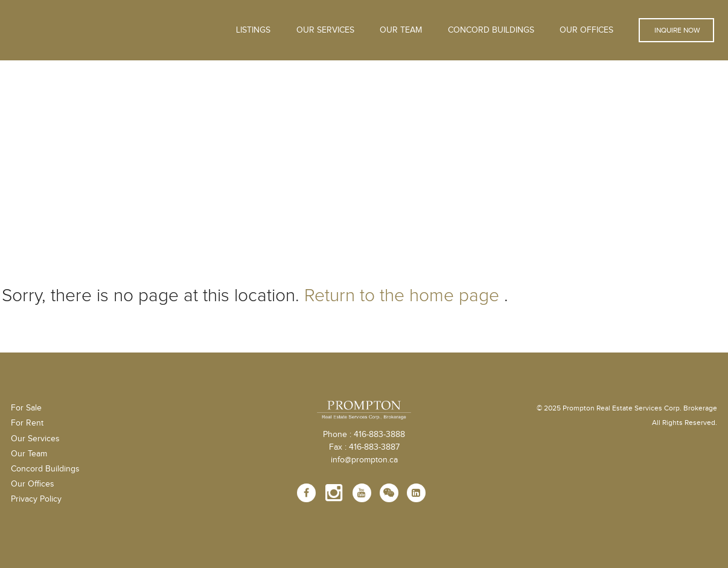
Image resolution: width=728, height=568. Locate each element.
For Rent (27, 423)
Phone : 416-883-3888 (364, 435)
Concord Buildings (491, 30)
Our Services (35, 439)
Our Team (401, 30)
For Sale (26, 408)
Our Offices (586, 30)
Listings (253, 30)
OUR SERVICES (325, 30)
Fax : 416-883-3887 (364, 447)
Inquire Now (676, 30)
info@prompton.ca (364, 460)
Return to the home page (402, 295)
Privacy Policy (36, 499)
